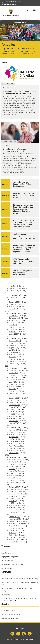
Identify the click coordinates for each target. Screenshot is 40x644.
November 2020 (14, 400)
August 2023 (13, 320)
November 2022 (14, 341)
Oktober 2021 (14, 373)
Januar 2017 (13, 512)
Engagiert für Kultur (8, 561)
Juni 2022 (13, 352)
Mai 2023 (12, 327)
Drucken (20, 628)
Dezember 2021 (14, 368)
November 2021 (14, 371)
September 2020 (15, 405)
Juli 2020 (12, 409)
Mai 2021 (12, 384)
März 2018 (13, 478)
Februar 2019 (14, 451)
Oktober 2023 (14, 316)
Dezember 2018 (14, 457)
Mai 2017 (12, 503)
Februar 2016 (14, 540)
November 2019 (14, 430)
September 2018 (15, 464)
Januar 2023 (13, 334)
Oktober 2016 (14, 521)
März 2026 (13, 286)
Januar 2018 (13, 483)
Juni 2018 (13, 471)
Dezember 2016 (14, 517)
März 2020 (13, 419)
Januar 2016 (13, 542)
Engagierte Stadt (7, 594)
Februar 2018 (14, 480)
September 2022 (15, 345)
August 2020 (13, 407)
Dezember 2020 (14, 398)
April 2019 (13, 446)
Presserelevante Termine (10, 618)
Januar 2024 (13, 309)
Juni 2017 (13, 501)
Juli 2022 (12, 350)
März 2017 (13, 508)
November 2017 (14, 489)
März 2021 (13, 389)
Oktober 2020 (14, 403)
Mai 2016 (12, 533)
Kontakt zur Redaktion (9, 611)
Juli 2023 (12, 323)
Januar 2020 (13, 423)
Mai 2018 (12, 473)
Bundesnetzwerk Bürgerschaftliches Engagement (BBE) (20, 578)
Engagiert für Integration (10, 557)
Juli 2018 (12, 469)
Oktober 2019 (14, 432)
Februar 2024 (14, 307)
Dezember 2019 (14, 428)
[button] (12, 2)
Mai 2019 (12, 444)
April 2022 (13, 357)
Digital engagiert (7, 553)
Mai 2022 (12, 355)
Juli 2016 (12, 528)
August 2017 (13, 496)
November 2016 (14, 519)
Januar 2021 (13, 393)
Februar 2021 (14, 391)
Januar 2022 (13, 364)
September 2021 (15, 375)
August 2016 (13, 526)
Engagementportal (20, 22)
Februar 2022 (14, 361)
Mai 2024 (12, 304)
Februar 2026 (14, 288)
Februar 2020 (14, 421)
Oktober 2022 (14, 343)
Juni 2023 (13, 325)
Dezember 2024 (14, 302)
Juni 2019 (13, 441)
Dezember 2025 (14, 295)
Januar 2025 (13, 297)
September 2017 (15, 494)
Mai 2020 (12, 414)
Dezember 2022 (14, 339)
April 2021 (13, 387)
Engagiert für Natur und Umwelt (12, 564)
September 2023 (15, 318)
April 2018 (13, 476)
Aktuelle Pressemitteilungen (11, 615)
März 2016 (13, 537)
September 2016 (15, 524)
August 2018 (13, 467)
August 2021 (13, 377)
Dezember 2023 (14, 313)
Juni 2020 (13, 412)
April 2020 (13, 416)
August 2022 (13, 348)
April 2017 (13, 505)
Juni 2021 (13, 382)
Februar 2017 (14, 510)
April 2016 (13, 535)
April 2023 (13, 329)
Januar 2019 (13, 453)
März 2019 (13, 448)
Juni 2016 (13, 530)
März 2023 (13, 332)
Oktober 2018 (14, 462)
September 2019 (15, 435)
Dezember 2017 (14, 487)
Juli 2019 (12, 439)
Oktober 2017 (14, 492)
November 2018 (14, 460)
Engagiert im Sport (8, 568)
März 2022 (13, 359)
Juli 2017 (12, 499)
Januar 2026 (13, 291)
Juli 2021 (12, 380)
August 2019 (13, 437)
